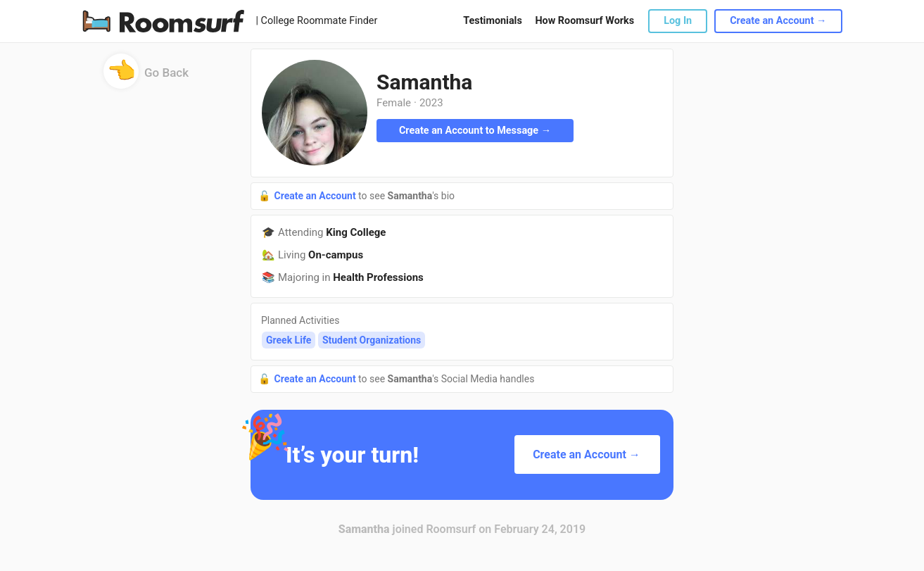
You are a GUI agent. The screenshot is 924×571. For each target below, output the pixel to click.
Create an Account (316, 196)
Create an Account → (778, 21)
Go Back (146, 77)
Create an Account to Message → (475, 131)
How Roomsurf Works (584, 21)
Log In (678, 21)
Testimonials (492, 21)
